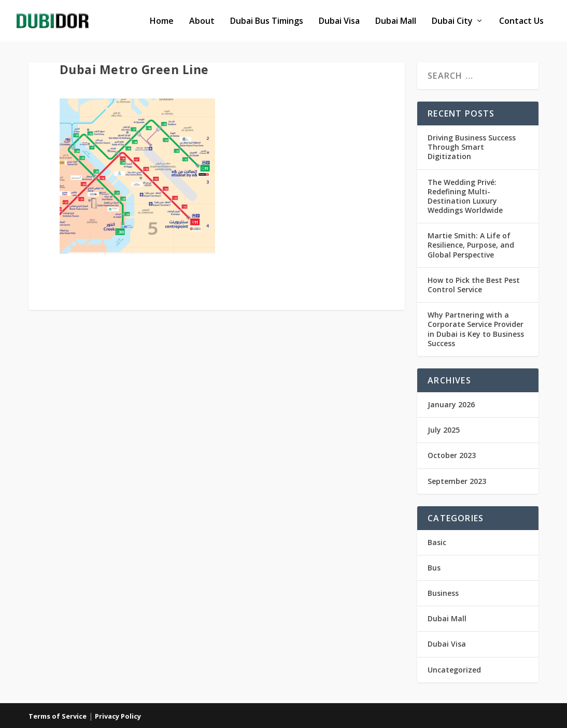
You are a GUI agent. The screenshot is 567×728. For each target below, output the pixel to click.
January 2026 (451, 404)
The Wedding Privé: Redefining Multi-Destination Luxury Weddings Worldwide (465, 196)
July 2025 (444, 430)
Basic (437, 542)
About (202, 22)
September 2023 (457, 481)
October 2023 (452, 455)
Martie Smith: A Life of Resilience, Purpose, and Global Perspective (471, 245)
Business (443, 593)
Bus (434, 568)
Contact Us (521, 22)
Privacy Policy (118, 716)
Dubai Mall (396, 22)
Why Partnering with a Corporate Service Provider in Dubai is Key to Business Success (476, 329)
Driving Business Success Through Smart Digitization (472, 147)
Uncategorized (454, 670)
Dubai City (452, 22)
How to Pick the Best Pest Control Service (474, 285)
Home (162, 22)
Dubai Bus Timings (267, 22)
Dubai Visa (339, 22)
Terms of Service (58, 716)
